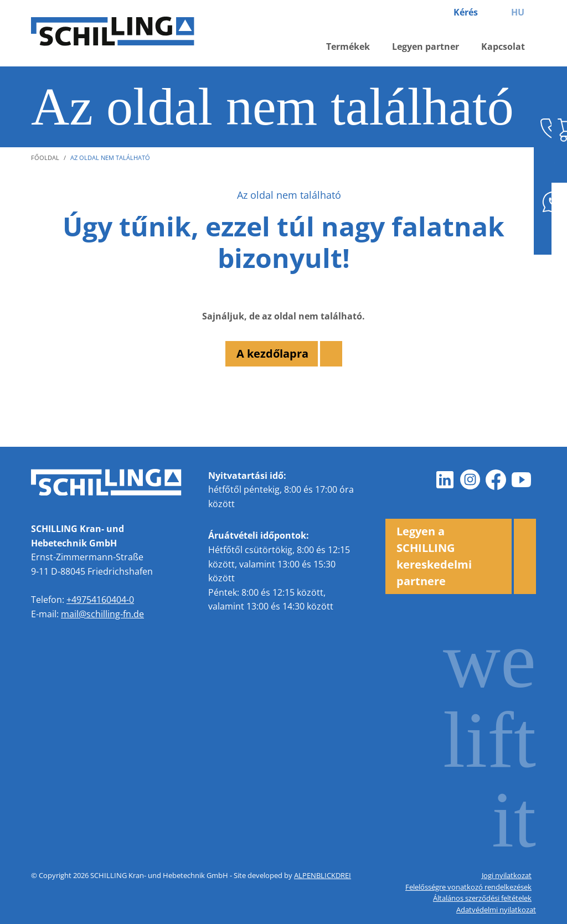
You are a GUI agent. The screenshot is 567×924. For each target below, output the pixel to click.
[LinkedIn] (445, 480)
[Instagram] (471, 480)
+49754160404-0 (100, 600)
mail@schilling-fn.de (102, 614)
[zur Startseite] (125, 33)
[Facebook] (496, 480)
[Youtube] (522, 480)
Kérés (466, 12)
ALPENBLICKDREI (323, 875)
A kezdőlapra (272, 353)
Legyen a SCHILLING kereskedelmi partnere (434, 556)
